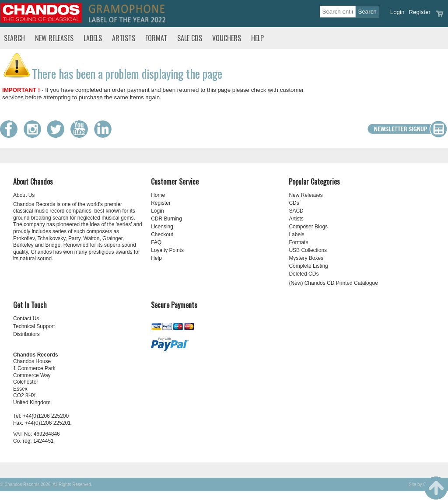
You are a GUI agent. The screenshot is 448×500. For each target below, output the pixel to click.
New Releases (54, 38)
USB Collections (308, 250)
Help (257, 38)
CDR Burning (166, 219)
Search (14, 38)
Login (397, 12)
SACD (296, 211)
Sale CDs (190, 38)
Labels (93, 38)
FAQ (156, 242)
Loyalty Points (167, 250)
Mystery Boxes (306, 258)
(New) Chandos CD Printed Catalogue (333, 283)
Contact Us (26, 318)
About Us (24, 195)
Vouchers (227, 38)
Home (158, 195)
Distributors (26, 334)
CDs (294, 203)
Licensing (162, 227)
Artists (124, 38)
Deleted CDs (304, 274)
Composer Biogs (308, 227)
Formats (298, 242)
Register (420, 12)
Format (156, 38)
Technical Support (34, 326)
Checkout (162, 234)
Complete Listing (308, 266)
